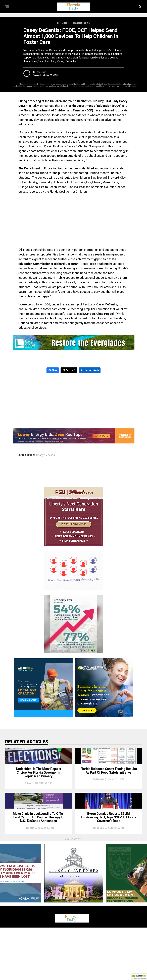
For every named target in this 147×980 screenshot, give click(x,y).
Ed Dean (27, 807)
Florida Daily (41, 72)
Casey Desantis (46, 455)
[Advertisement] (73, 221)
